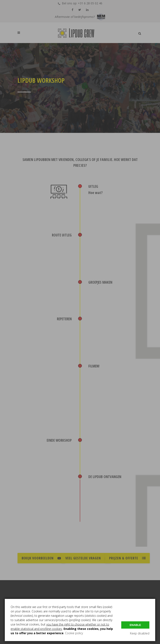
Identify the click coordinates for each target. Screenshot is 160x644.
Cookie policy (74, 633)
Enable (135, 625)
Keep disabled (140, 633)
